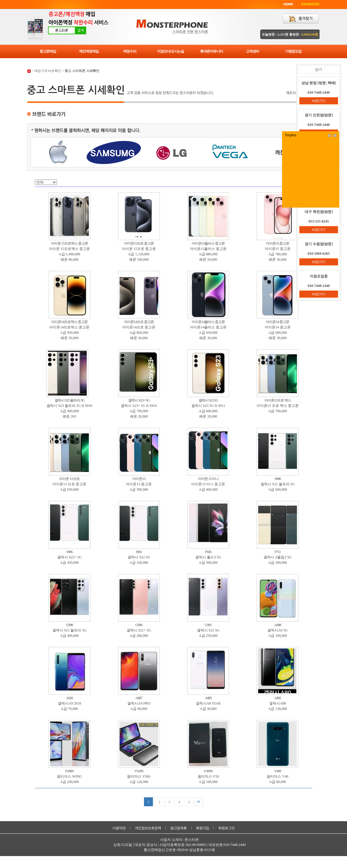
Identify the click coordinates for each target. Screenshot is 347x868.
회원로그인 (226, 828)
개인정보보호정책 (148, 828)
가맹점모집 (293, 51)
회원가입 (202, 828)
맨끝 (199, 802)
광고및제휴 (178, 828)
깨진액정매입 (89, 51)
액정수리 (130, 51)
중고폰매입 (48, 51)
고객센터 (252, 51)
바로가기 (319, 101)
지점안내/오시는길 (171, 51)
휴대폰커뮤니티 (212, 51)
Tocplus (290, 135)
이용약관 (119, 828)
